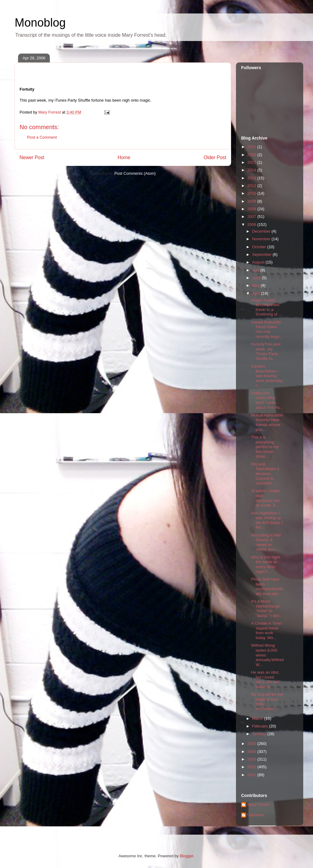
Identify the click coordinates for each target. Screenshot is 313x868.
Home (124, 157)
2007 (252, 217)
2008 (252, 209)
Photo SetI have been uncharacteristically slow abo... (267, 586)
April (257, 293)
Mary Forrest (259, 804)
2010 (252, 193)
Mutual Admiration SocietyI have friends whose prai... (267, 422)
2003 (252, 759)
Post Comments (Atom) (135, 173)
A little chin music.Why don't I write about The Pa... (267, 400)
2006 (252, 224)
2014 (252, 170)
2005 (252, 744)
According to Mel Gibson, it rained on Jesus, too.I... (266, 542)
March (258, 718)
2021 (252, 147)
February (261, 726)
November (262, 239)
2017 (252, 162)
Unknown (256, 815)
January (260, 734)
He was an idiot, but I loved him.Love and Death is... (265, 679)
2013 (252, 178)
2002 (252, 767)
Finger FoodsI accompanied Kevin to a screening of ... (266, 307)
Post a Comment (42, 137)
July (256, 270)
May (256, 285)
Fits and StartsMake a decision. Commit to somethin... (265, 474)
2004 (252, 752)
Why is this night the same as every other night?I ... (265, 564)
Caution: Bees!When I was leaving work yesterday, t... (267, 376)
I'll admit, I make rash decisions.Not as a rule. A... (265, 498)
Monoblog (40, 23)
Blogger (186, 856)
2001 (252, 775)
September (262, 254)
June (257, 278)
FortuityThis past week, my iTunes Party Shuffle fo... (266, 351)
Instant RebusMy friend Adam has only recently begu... (267, 329)
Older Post (215, 157)
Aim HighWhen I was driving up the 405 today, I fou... (267, 520)
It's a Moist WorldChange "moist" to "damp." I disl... (267, 608)
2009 (252, 201)
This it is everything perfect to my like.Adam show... (265, 447)
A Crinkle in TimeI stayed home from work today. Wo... (266, 630)
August (259, 262)
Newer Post (32, 157)
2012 (252, 186)
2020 (252, 155)
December (262, 231)
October (260, 247)
